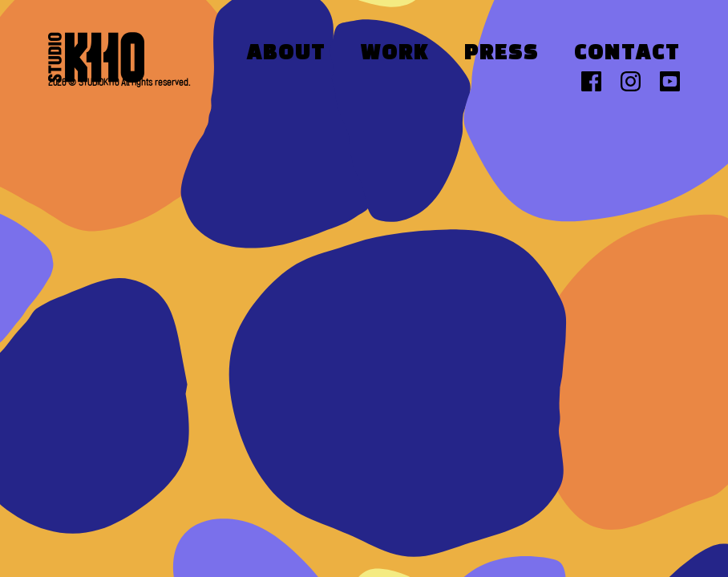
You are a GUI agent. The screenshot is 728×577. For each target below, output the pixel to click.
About (286, 54)
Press (502, 54)
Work (395, 54)
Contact (627, 54)
